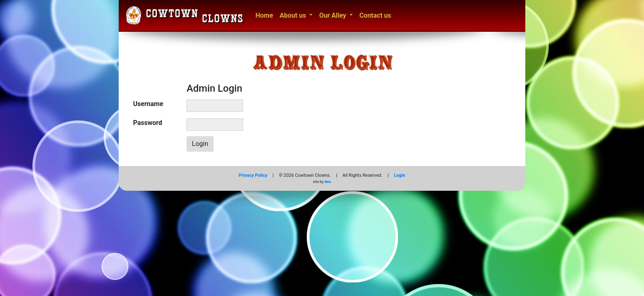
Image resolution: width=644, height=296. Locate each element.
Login (400, 175)
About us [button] (294, 15)
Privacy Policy (253, 175)
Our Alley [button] (333, 15)
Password (148, 123)
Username (148, 104)
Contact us (375, 15)
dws (328, 182)
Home (264, 15)
